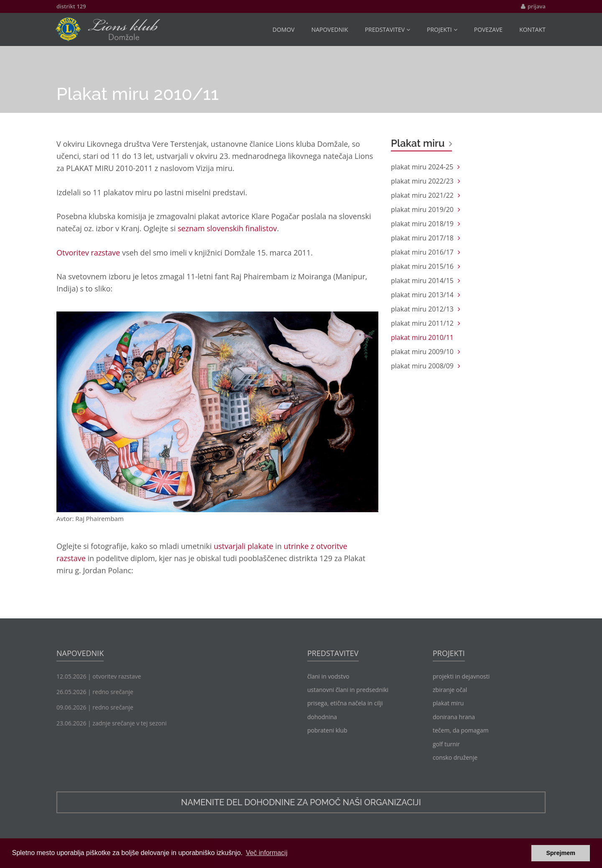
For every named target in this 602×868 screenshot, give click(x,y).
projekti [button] (442, 29)
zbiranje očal (450, 690)
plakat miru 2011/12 (422, 323)
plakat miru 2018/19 (422, 224)
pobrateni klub (327, 730)
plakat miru (448, 703)
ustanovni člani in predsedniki (348, 690)
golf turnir (446, 744)
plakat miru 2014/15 (422, 281)
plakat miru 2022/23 (422, 181)
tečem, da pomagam (461, 730)
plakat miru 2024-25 (422, 167)
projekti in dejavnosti (461, 676)
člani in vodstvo (328, 676)
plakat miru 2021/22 (422, 195)
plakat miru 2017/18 (422, 238)
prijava (537, 6)
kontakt (532, 29)
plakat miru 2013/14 (422, 295)
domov (284, 29)
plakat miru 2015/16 (422, 266)
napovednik (330, 29)
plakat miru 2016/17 (422, 252)
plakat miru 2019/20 (422, 209)
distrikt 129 (71, 6)
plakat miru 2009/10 (422, 352)
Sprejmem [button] (561, 853)
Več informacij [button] (267, 853)
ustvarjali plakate (243, 546)
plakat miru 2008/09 (422, 366)
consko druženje (455, 757)
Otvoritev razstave (88, 253)
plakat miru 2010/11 (422, 337)
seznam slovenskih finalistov (227, 228)
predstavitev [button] (388, 29)
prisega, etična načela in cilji (345, 703)
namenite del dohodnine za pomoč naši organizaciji (301, 802)
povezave (488, 29)
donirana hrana (454, 717)
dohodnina (322, 717)
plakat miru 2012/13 (422, 309)
